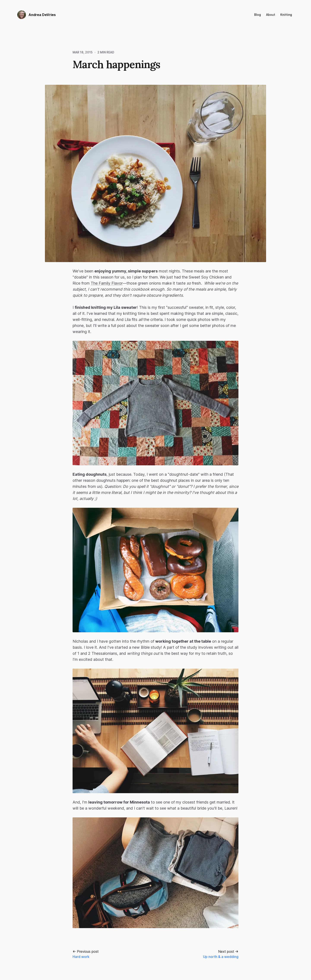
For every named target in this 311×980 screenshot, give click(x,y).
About (271, 15)
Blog (258, 15)
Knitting (286, 15)
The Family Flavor (107, 283)
